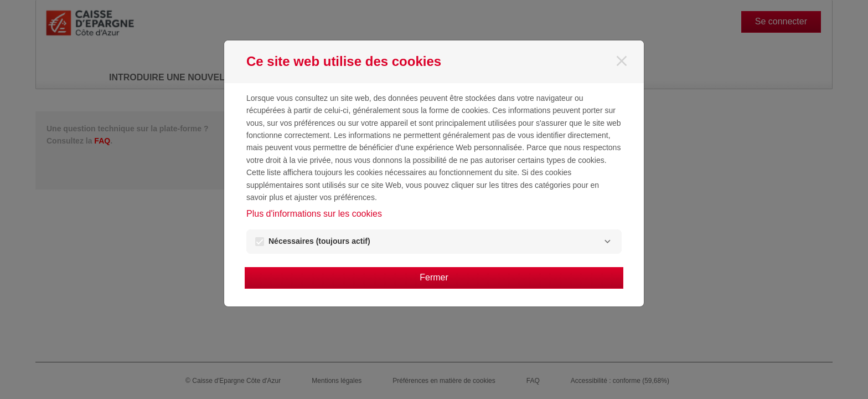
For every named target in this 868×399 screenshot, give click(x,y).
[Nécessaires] (607, 242)
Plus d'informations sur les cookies (314, 214)
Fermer (434, 277)
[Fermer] (622, 61)
